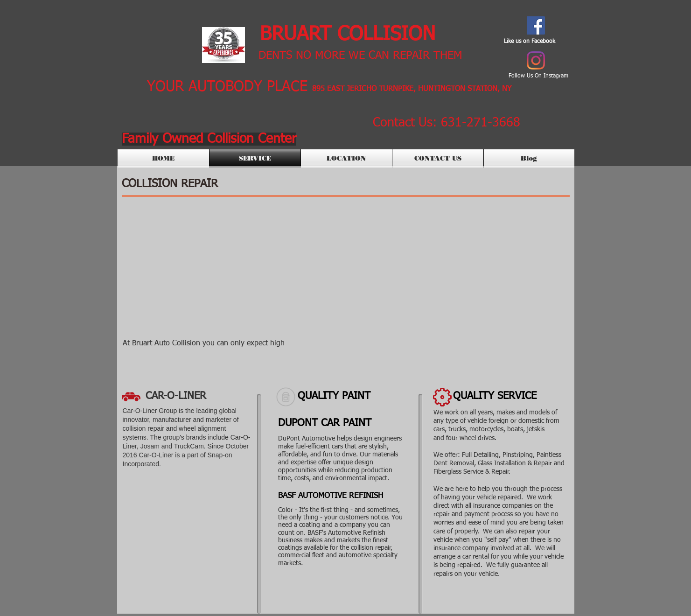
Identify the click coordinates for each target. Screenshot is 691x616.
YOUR (165, 87)
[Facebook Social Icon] (536, 25)
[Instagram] (536, 60)
